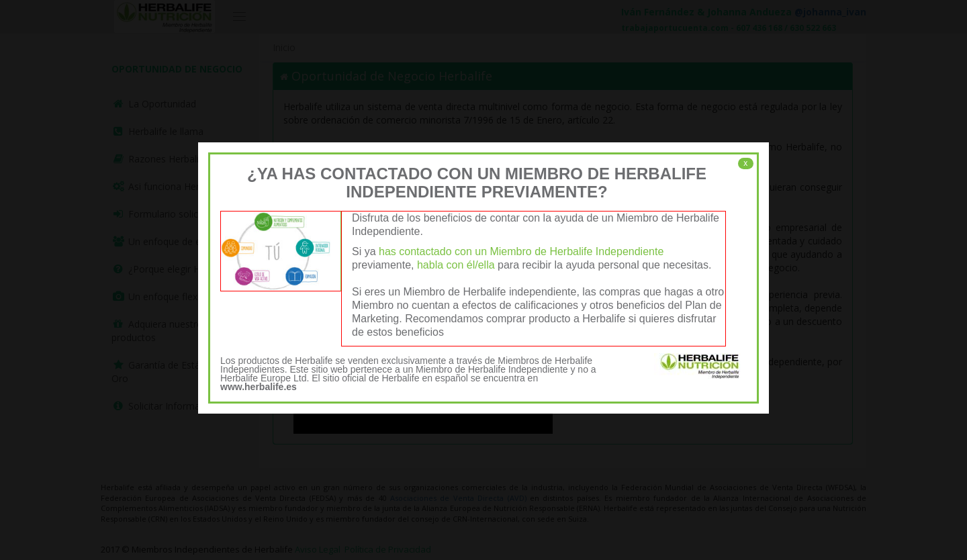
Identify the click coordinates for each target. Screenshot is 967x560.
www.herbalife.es (259, 387)
